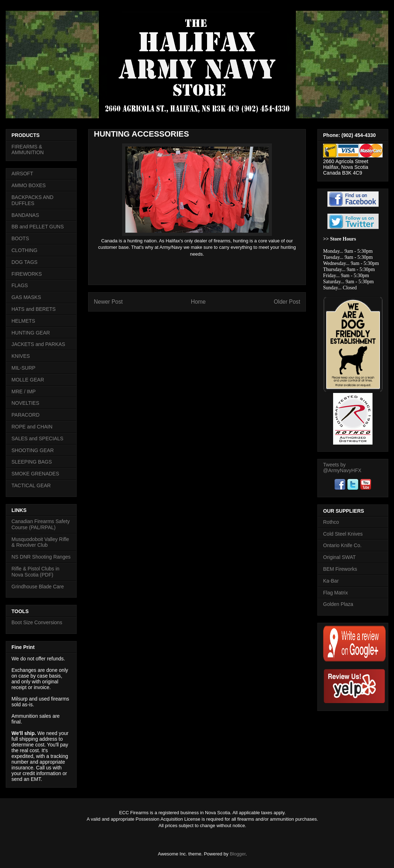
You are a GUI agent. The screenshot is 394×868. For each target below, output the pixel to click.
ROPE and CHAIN (32, 427)
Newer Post (108, 302)
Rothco (331, 522)
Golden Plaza (338, 604)
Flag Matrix (335, 593)
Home (198, 302)
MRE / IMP (24, 392)
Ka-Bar (331, 581)
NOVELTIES (25, 403)
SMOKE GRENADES (35, 474)
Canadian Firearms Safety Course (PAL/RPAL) (41, 524)
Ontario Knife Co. (342, 545)
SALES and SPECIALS (37, 438)
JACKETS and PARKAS (38, 344)
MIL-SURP (23, 368)
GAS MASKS (26, 297)
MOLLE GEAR (28, 380)
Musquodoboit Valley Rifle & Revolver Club (40, 542)
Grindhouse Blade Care (38, 587)
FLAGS (20, 285)
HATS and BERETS (33, 309)
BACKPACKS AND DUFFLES (32, 200)
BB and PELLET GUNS (38, 227)
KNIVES (21, 356)
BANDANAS (25, 215)
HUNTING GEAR (31, 333)
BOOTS (20, 238)
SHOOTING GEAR (33, 450)
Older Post (287, 302)
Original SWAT (339, 557)
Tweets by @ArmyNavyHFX (342, 468)
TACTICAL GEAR (31, 485)
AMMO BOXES (29, 185)
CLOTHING (24, 250)
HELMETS (23, 321)
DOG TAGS (25, 262)
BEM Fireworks (340, 569)
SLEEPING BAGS (32, 462)
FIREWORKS (27, 274)
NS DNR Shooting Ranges (41, 557)
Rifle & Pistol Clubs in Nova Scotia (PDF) (35, 572)
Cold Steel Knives (343, 534)
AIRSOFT (22, 174)
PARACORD (25, 415)
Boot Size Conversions (37, 622)
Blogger (237, 854)
